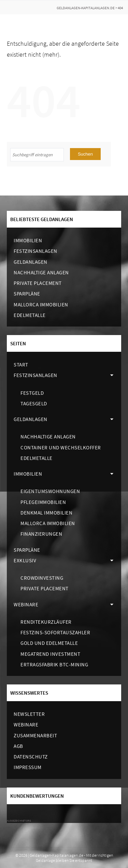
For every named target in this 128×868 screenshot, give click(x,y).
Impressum (28, 767)
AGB (18, 746)
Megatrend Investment (50, 654)
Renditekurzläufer (46, 622)
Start (21, 365)
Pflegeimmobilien (43, 502)
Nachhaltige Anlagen (41, 272)
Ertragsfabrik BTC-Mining (54, 664)
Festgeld (32, 393)
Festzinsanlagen (35, 251)
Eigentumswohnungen (50, 491)
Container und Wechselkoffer (61, 447)
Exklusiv (25, 560)
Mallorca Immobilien (41, 305)
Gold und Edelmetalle (49, 643)
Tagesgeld (34, 403)
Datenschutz (31, 757)
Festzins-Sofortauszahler (55, 632)
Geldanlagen (31, 262)
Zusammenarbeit (35, 735)
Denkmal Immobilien (46, 513)
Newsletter (29, 714)
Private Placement (38, 283)
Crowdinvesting (42, 578)
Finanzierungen (41, 534)
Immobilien (28, 240)
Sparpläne (27, 294)
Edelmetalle (30, 315)
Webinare (26, 604)
